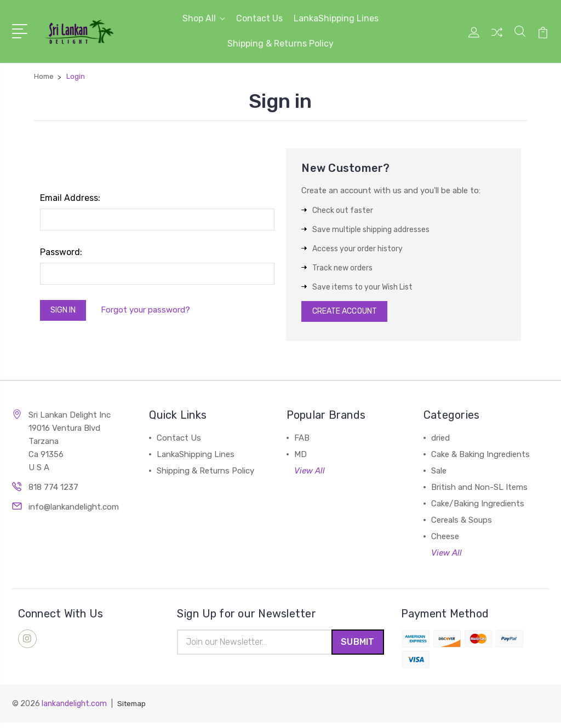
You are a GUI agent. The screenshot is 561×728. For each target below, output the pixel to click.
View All (310, 474)
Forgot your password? (153, 311)
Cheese (445, 540)
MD (300, 458)
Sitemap (133, 709)
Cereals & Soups (462, 523)
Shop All (204, 18)
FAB (302, 441)
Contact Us (259, 18)
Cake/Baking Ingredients (478, 507)
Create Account (349, 313)
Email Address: (70, 198)
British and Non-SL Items (479, 490)
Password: (61, 252)
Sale (439, 474)
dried (440, 441)
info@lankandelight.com (74, 510)
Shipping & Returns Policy (280, 44)
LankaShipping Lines (336, 18)
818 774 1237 (53, 490)
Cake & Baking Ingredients (480, 458)
